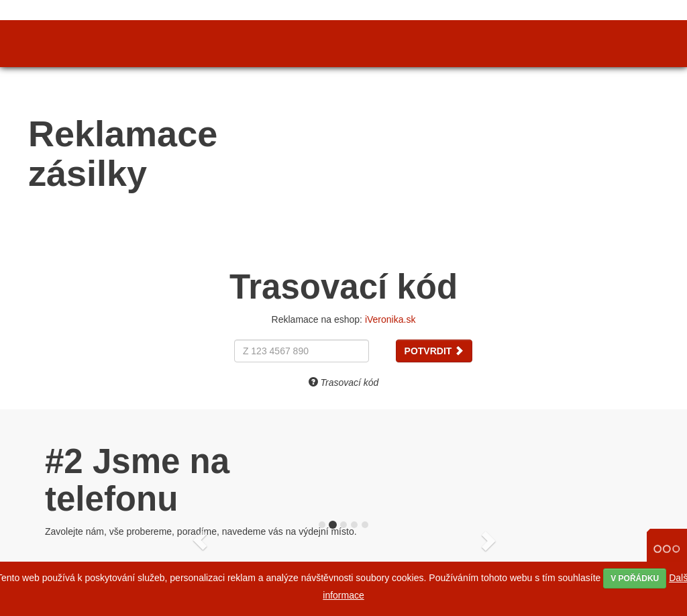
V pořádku (635, 578)
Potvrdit (434, 351)
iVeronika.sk (390, 319)
